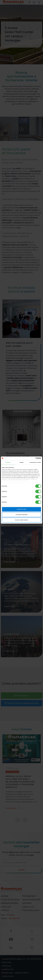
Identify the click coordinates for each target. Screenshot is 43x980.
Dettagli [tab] (21, 462)
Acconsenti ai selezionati (21, 515)
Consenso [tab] (8, 462)
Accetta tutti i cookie (21, 509)
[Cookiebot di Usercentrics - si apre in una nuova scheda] (32, 458)
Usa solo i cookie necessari (21, 520)
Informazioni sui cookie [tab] (35, 462)
